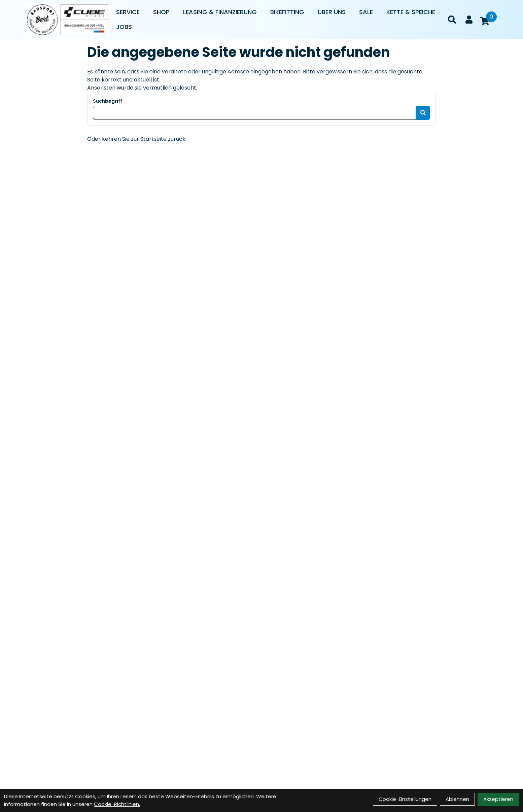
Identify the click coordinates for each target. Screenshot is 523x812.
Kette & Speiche (411, 12)
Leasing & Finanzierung (220, 12)
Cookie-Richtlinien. (117, 804)
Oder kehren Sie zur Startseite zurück (136, 139)
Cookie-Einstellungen (405, 799)
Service (128, 12)
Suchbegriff (108, 101)
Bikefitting (287, 12)
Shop (161, 12)
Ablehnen (457, 799)
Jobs (124, 27)
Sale (366, 12)
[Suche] (452, 20)
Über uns (332, 12)
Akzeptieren (498, 799)
